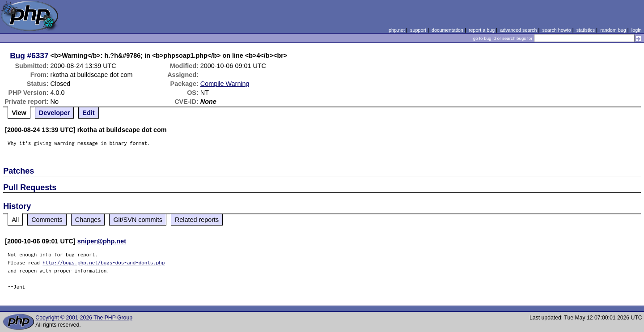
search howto (556, 30)
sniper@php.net (102, 241)
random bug (613, 30)
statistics (586, 30)
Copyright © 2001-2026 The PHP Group (84, 318)
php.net (397, 30)
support (418, 30)
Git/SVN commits (138, 220)
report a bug (482, 30)
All (15, 220)
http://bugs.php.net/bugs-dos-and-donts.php (104, 262)
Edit (88, 113)
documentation (447, 30)
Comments (47, 220)
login (637, 30)
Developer (55, 113)
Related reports (197, 220)
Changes (88, 220)
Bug (17, 55)
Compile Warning (225, 84)
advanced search (518, 30)
